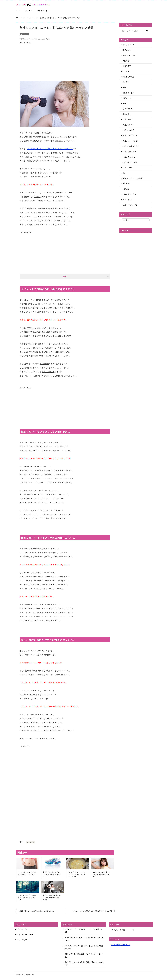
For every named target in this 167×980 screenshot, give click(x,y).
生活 (124, 173)
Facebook (29, 11)
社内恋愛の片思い (129, 194)
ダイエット (24, 34)
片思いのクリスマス (130, 135)
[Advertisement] (65, 60)
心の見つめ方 (128, 109)
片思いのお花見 (128, 130)
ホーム (19, 11)
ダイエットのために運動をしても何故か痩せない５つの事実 (52, 898)
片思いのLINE (128, 125)
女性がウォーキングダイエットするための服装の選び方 (52, 874)
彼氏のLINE (127, 98)
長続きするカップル (130, 205)
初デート (126, 71)
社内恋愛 (126, 189)
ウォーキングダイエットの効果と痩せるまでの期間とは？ (27, 898)
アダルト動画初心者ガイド (121, 945)
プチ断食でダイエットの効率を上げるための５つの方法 (50, 149)
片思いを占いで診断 (130, 162)
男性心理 (126, 184)
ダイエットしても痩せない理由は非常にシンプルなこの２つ (27, 874)
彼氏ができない (128, 93)
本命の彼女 (127, 114)
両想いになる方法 (129, 55)
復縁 (124, 103)
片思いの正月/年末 (129, 152)
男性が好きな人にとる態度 (132, 178)
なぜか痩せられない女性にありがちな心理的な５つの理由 (102, 874)
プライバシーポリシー (25, 935)
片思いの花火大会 (129, 157)
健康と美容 (127, 66)
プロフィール (42, 11)
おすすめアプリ (128, 45)
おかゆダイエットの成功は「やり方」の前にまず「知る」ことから (77, 874)
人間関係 (126, 61)
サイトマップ (22, 940)
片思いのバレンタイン (131, 141)
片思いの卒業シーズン (131, 146)
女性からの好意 (128, 77)
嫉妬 (124, 87)
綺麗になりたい (128, 200)
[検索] (136, 31)
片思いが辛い (128, 120)
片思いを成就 (128, 168)
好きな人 (126, 82)
